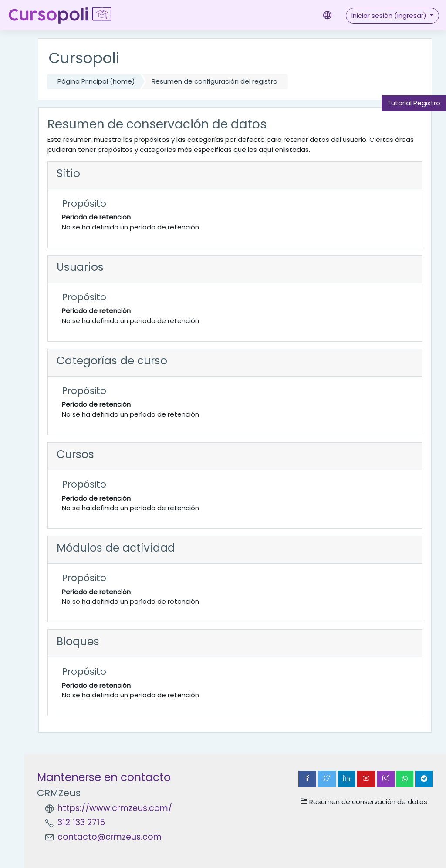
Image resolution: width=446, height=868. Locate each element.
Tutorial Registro (414, 103)
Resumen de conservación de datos (364, 802)
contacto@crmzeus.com (110, 837)
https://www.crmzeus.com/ (115, 808)
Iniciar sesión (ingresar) (390, 15)
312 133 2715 (81, 823)
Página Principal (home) (96, 81)
